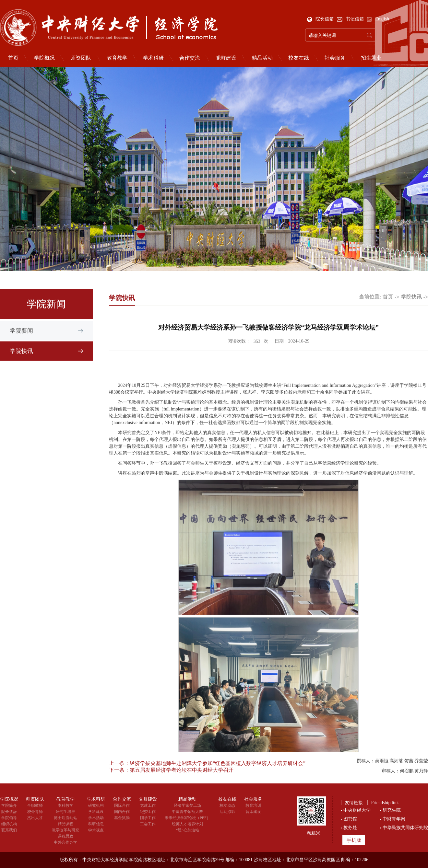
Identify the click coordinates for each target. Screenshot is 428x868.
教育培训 (253, 805)
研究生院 (392, 810)
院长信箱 (321, 19)
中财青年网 (394, 819)
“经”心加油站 (188, 830)
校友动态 (227, 805)
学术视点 (96, 830)
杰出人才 (35, 818)
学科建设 (96, 812)
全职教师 (35, 805)
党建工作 (148, 805)
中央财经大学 (357, 810)
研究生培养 (65, 812)
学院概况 (44, 58)
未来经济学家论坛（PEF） (188, 818)
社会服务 (335, 58)
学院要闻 (21, 341)
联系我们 (9, 830)
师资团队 (81, 58)
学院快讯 (21, 361)
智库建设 (253, 812)
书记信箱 (351, 19)
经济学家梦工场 (187, 805)
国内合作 (122, 812)
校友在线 (299, 58)
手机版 (354, 840)
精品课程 (65, 824)
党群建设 (226, 58)
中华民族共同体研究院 (405, 828)
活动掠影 (227, 812)
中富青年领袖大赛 (187, 812)
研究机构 (96, 805)
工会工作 (148, 824)
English (378, 19)
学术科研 (153, 58)
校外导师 (35, 812)
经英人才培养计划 (187, 824)
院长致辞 (9, 812)
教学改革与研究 (65, 830)
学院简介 (9, 805)
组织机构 (9, 824)
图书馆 (350, 819)
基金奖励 (122, 818)
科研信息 (96, 824)
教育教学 (117, 58)
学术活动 (96, 818)
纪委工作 (148, 812)
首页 (388, 306)
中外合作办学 (65, 842)
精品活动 (262, 58)
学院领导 (9, 818)
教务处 (350, 828)
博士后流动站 (65, 818)
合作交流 (190, 58)
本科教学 (65, 805)
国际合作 (122, 805)
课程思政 (65, 836)
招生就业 (371, 58)
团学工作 (148, 818)
